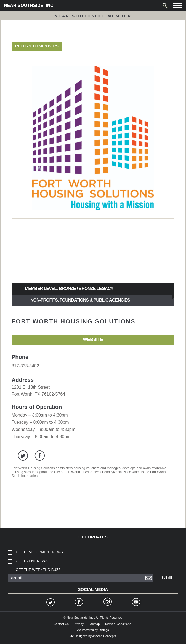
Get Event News (32, 561)
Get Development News (39, 552)
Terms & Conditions (118, 624)
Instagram (107, 603)
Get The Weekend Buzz (38, 570)
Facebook (79, 603)
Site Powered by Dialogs (92, 630)
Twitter (50, 603)
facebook (40, 456)
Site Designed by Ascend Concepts (92, 636)
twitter (23, 456)
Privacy (79, 624)
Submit (167, 578)
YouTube (136, 603)
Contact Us (61, 624)
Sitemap (94, 624)
